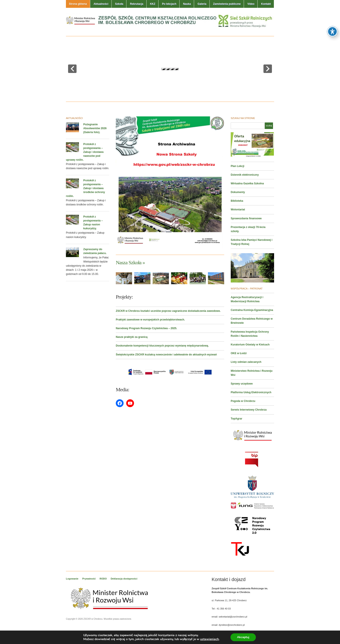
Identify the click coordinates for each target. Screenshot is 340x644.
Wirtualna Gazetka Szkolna (247, 183)
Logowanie (72, 579)
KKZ (153, 4)
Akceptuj (243, 637)
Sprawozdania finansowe (246, 218)
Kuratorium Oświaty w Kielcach (250, 345)
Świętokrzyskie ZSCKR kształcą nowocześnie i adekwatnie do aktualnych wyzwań (166, 355)
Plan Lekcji (238, 166)
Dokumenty (238, 192)
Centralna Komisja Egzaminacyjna (252, 310)
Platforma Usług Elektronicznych (251, 392)
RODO (103, 579)
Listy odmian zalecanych (246, 362)
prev (72, 69)
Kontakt (266, 4)
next (268, 69)
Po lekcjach (169, 4)
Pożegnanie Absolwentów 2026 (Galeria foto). (95, 128)
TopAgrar (236, 419)
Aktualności (101, 4)
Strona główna (78, 4)
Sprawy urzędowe (242, 384)
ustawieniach (209, 639)
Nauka (187, 4)
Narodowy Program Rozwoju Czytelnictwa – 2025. (146, 328)
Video (251, 4)
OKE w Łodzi (239, 353)
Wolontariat (238, 210)
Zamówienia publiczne (227, 4)
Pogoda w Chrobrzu (243, 401)
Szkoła (119, 4)
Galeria (202, 4)
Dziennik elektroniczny (245, 175)
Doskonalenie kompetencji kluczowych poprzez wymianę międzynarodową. (162, 346)
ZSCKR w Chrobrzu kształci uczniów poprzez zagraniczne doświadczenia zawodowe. (168, 311)
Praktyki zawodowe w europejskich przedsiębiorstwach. (150, 320)
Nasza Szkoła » (130, 263)
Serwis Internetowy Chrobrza (249, 410)
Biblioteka (237, 201)
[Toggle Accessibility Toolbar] (332, 31)
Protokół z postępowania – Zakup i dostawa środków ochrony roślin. (85, 188)
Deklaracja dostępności (124, 579)
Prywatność (89, 579)
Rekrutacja (136, 4)
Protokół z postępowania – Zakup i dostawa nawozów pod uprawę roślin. (85, 152)
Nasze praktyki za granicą (132, 337)
